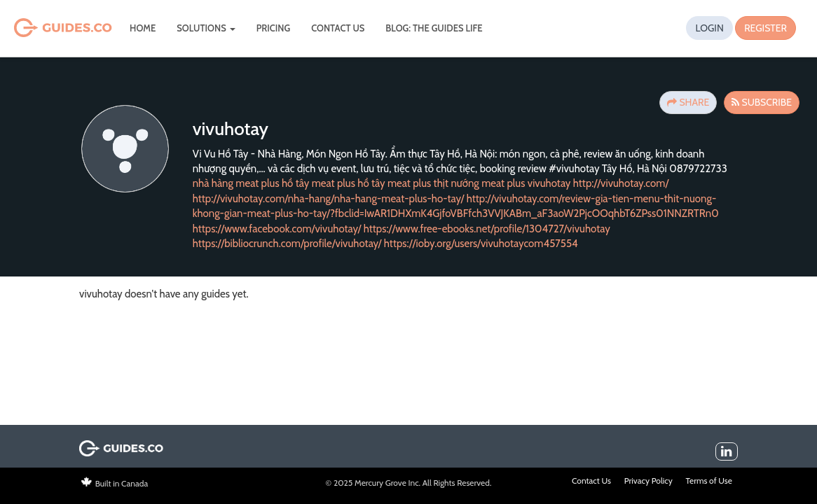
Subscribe (762, 102)
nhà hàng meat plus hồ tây (251, 183)
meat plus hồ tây (349, 183)
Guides (44, 28)
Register (765, 28)
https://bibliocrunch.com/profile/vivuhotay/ (287, 244)
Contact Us (338, 28)
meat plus (409, 183)
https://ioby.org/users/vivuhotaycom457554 (481, 244)
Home (143, 28)
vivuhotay (549, 183)
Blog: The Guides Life (434, 28)
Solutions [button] (206, 28)
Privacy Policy (648, 481)
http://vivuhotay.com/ (621, 183)
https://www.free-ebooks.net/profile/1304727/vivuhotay (487, 229)
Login (709, 28)
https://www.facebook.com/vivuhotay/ (277, 229)
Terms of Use (709, 481)
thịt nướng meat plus (480, 183)
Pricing (274, 28)
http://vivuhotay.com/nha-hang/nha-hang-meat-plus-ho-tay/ (329, 199)
